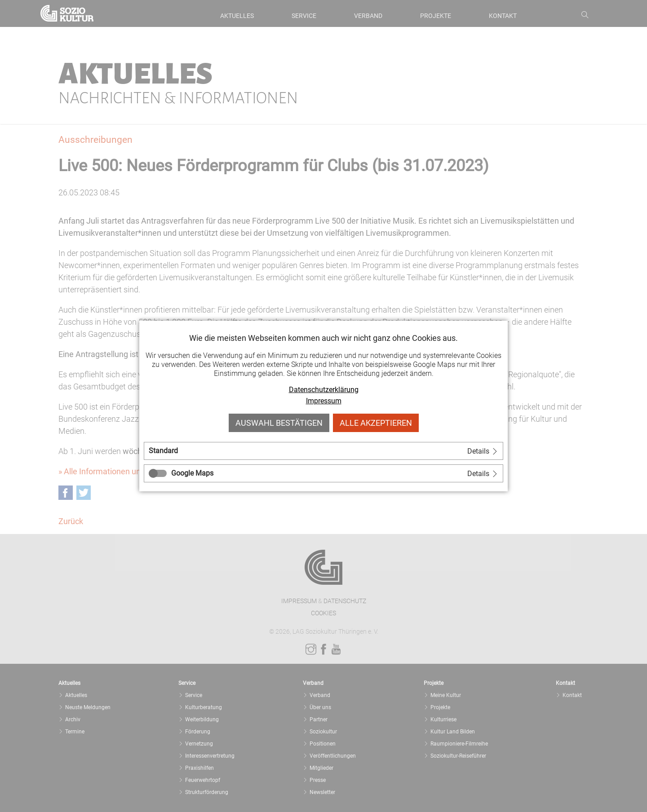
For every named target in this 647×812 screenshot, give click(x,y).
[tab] (323, 451)
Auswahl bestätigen (279, 423)
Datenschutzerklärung (324, 390)
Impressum (324, 401)
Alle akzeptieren (376, 423)
